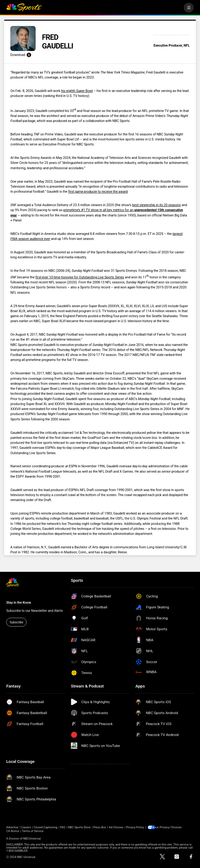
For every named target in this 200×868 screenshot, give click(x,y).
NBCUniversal (32, 838)
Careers (26, 827)
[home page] (24, 8)
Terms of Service (33, 831)
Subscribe (16, 622)
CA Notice (13, 831)
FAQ (63, 827)
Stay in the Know (19, 603)
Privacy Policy (135, 827)
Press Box (100, 827)
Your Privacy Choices (169, 827)
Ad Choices (116, 827)
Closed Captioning (45, 827)
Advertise (12, 827)
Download (21, 55)
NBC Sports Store (79, 827)
